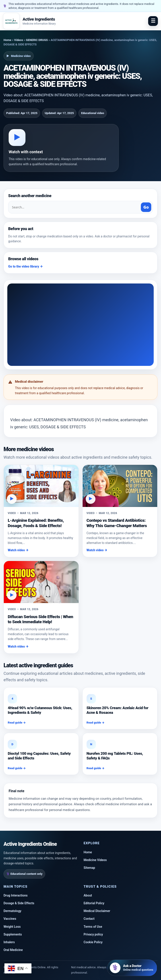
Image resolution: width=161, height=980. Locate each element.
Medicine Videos (95, 860)
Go (146, 207)
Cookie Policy (93, 942)
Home (7, 40)
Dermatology (12, 911)
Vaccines (10, 919)
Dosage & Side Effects (19, 903)
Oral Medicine (13, 950)
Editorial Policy (94, 903)
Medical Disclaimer (97, 911)
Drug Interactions (16, 895)
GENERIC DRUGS (37, 40)
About (88, 895)
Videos (19, 40)
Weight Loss (12, 927)
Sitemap (89, 868)
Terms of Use (93, 927)
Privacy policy (93, 934)
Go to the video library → (25, 266)
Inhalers (9, 942)
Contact (89, 919)
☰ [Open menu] (153, 21)
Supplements (13, 934)
